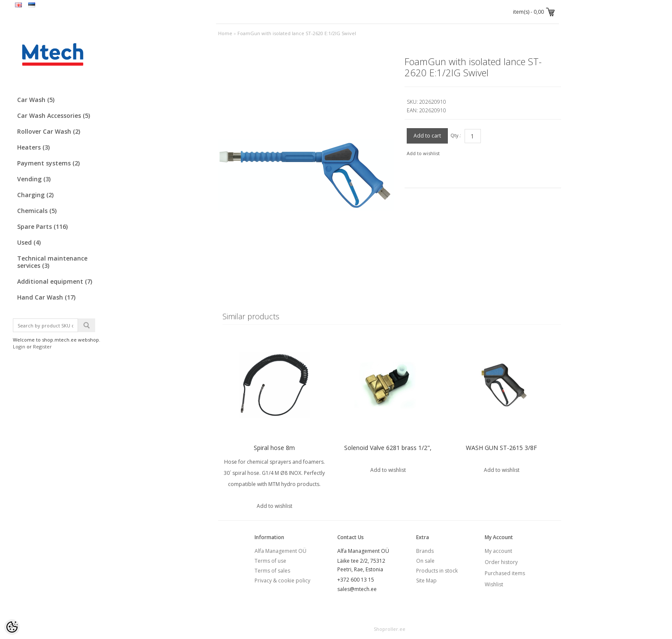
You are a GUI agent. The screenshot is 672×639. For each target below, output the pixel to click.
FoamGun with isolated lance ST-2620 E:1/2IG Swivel (297, 33)
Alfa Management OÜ (280, 551)
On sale (425, 561)
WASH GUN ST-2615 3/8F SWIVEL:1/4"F (501, 453)
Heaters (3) (33, 147)
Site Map (426, 580)
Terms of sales (272, 571)
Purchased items (505, 573)
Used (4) (29, 242)
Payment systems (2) (48, 163)
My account (498, 551)
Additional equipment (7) (55, 281)
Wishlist (494, 584)
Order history (501, 562)
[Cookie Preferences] (12, 627)
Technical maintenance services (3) (52, 262)
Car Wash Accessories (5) (54, 115)
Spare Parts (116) (42, 226)
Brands (425, 551)
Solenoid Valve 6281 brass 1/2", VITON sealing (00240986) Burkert (388, 453)
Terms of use (270, 561)
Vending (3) (34, 179)
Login (19, 346)
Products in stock (437, 571)
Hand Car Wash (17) (46, 297)
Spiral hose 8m (274, 448)
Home (225, 33)
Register (42, 346)
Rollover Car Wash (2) (49, 131)
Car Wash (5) (36, 100)
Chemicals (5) (37, 211)
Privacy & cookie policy (282, 580)
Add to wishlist (423, 153)
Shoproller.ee (390, 629)
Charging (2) (35, 195)
